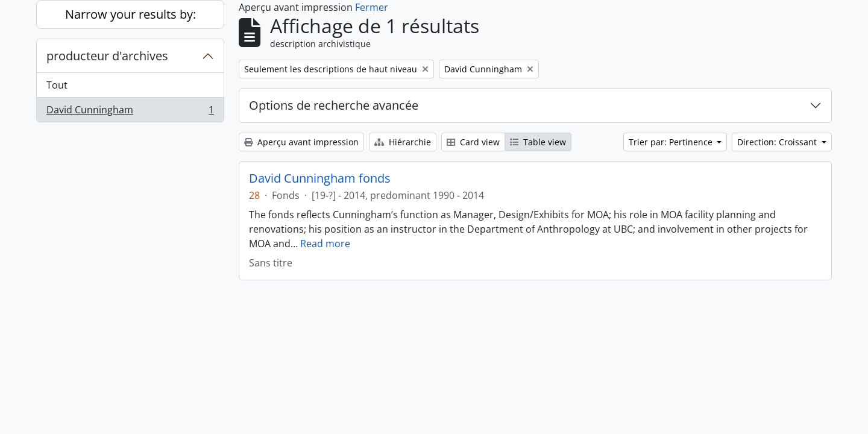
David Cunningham (130, 112)
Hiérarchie (403, 142)
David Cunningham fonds (320, 178)
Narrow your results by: (131, 14)
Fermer (372, 7)
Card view (473, 142)
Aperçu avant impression (301, 142)
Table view (538, 142)
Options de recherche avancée (334, 105)
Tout (57, 85)
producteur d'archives (107, 56)
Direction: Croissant (778, 142)
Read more (325, 244)
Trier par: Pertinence (672, 142)
